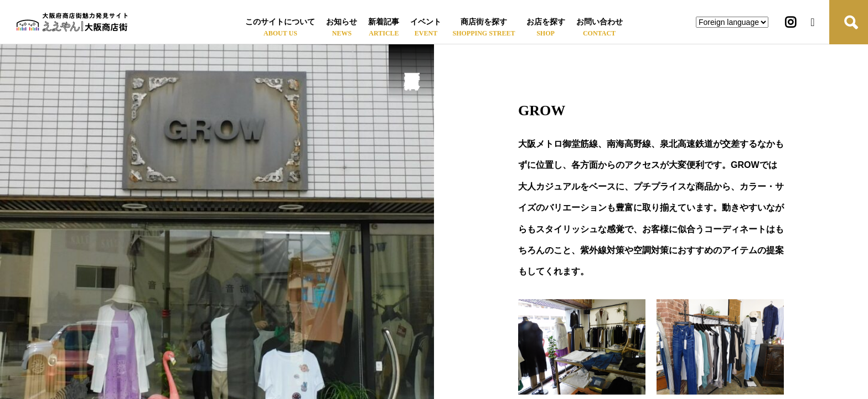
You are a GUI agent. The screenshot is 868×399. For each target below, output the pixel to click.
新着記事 (384, 22)
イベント (426, 22)
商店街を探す (484, 22)
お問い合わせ (600, 22)
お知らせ (342, 22)
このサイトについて (280, 22)
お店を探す (546, 22)
